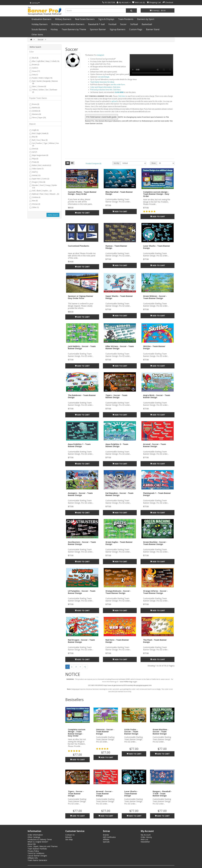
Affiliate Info (33, 858)
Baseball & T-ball (96, 24)
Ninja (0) (34, 159)
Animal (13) (35, 175)
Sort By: (117, 163)
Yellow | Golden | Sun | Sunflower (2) (43, 91)
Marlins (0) (35, 108)
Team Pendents (126, 19)
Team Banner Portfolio (37, 849)
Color (31, 52)
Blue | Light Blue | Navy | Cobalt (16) (44, 61)
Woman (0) (35, 204)
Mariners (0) (35, 114)
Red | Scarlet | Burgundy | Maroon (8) (44, 82)
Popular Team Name (38, 98)
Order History (146, 837)
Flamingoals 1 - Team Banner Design (157, 494)
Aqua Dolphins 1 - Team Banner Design (79, 445)
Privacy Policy (33, 851)
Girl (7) (33, 152)
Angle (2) (34, 130)
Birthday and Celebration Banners (68, 24)
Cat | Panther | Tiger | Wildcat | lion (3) (44, 144)
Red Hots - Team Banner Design (117, 641)
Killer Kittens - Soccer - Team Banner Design (120, 347)
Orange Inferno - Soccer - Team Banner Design (155, 592)
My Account (146, 835)
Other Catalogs (34, 837)
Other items (37, 35)
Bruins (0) (34, 104)
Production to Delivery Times (40, 839)
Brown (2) (34, 65)
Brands (106, 835)
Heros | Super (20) (38, 118)
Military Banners (63, 19)
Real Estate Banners (85, 19)
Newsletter (145, 842)
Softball (134, 24)
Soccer (123, 24)
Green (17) (35, 71)
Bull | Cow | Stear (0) (39, 140)
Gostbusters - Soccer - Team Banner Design (82, 543)
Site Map (69, 839)
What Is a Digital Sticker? (38, 842)
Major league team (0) (39, 155)
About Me (32, 844)
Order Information (35, 835)
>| (85, 667)
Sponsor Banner (98, 29)
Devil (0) (34, 149)
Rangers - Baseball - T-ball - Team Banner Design (162, 793)
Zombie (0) (35, 111)
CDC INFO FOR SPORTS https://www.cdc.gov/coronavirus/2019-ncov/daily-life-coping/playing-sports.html (120, 685)
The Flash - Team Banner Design (155, 641)
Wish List (144, 839)
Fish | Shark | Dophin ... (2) (41, 191)
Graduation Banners (41, 19)
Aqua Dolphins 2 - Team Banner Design (117, 445)
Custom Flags (136, 29)
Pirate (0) (34, 162)
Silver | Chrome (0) (38, 86)
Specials (106, 842)
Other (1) (34, 207)
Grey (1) (34, 75)
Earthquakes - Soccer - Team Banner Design (119, 494)
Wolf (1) (34, 172)
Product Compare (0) (93, 164)
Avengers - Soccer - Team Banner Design (80, 494)
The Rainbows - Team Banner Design (82, 396)
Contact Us (70, 835)
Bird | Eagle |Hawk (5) (39, 133)
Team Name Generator (37, 860)
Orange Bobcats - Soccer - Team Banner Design (118, 592)
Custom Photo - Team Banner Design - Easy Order (82, 193)
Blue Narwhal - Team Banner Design (119, 193)
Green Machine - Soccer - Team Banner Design (155, 543)
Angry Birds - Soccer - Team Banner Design (157, 396)
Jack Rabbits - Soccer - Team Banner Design (82, 347)
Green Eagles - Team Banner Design (119, 543)
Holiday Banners (40, 24)
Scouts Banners (39, 29)
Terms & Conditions (36, 853)
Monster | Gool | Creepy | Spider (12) (43, 186)
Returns (69, 837)
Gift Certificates (109, 837)
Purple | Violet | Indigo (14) (41, 78)
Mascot (32, 124)
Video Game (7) (37, 169)
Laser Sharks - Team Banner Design (157, 247)
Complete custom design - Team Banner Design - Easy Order (156, 194)
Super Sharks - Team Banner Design (119, 297)
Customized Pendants (79, 246)
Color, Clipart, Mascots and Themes (43, 846)
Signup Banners (118, 29)
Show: (154, 163)
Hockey (54, 29)
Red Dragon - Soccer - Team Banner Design (81, 641)
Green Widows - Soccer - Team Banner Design (155, 297)
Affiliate (106, 839)
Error (129, 104)
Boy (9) (33, 137)
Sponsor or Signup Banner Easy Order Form (81, 297)
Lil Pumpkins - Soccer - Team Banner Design (82, 592)
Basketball (147, 24)
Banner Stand (153, 29)
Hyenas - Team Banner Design (116, 247)
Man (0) (34, 201)
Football (112, 24)
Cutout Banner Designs (37, 856)
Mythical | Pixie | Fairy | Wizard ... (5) (44, 194)
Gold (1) (34, 68)
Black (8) (34, 58)
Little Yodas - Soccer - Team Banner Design (131, 732)
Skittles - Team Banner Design (154, 347)
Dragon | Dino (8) (37, 182)
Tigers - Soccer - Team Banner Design (116, 396)
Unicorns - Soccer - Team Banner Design (105, 732)
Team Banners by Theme (74, 29)
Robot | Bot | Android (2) (40, 165)
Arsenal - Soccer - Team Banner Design (155, 445)
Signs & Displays (106, 19)
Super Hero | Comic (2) (39, 179)
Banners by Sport (146, 19)
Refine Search (53, 215)
